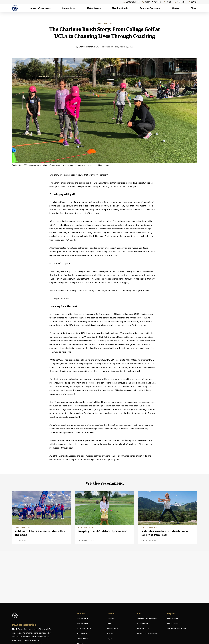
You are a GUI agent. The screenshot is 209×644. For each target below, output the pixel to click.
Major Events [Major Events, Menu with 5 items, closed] (94, 8)
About (110, 624)
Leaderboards (131, 2)
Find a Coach (82, 618)
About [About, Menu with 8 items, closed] (194, 8)
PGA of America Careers (147, 634)
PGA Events (82, 634)
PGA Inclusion (173, 624)
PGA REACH (172, 619)
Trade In (180, 2)
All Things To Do (84, 628)
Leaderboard (82, 638)
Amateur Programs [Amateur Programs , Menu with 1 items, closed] (150, 8)
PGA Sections (143, 628)
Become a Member (151, 2)
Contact (110, 618)
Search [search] (193, 2)
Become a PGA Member (147, 618)
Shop (168, 2)
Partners (111, 634)
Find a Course (83, 624)
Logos (109, 638)
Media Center (113, 629)
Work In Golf (142, 624)
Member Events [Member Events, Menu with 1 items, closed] (120, 8)
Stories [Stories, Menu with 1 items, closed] (175, 8)
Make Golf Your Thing (176, 629)
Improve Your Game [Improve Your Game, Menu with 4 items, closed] (40, 8)
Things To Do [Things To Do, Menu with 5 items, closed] (69, 8)
